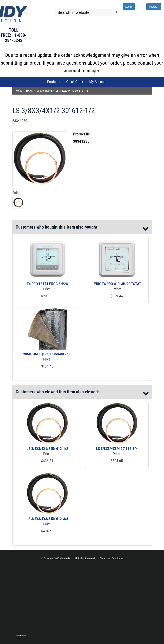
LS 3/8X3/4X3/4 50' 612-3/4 (117, 449)
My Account (98, 82)
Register (154, 7)
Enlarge (18, 193)
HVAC (29, 91)
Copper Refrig (44, 91)
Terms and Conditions (112, 558)
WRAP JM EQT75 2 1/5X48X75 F (47, 354)
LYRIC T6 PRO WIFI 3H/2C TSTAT (117, 284)
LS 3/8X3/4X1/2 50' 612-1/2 (47, 449)
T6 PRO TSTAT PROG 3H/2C (47, 284)
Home (19, 91)
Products (54, 82)
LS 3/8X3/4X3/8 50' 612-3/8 (47, 519)
